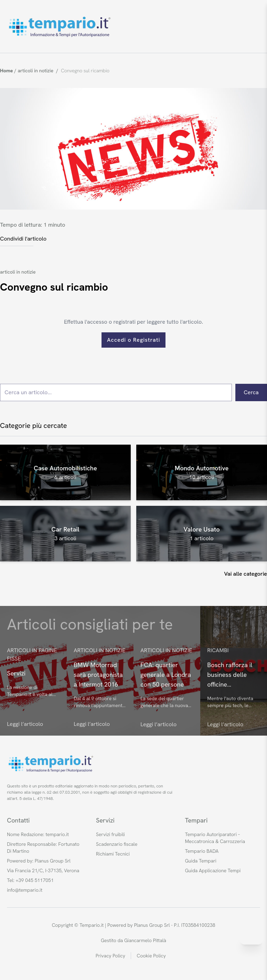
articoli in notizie (18, 272)
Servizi (16, 673)
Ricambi (218, 650)
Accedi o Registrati (134, 340)
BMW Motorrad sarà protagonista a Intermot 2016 (98, 675)
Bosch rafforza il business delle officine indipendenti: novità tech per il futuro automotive (232, 675)
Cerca (251, 392)
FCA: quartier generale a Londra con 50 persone (166, 675)
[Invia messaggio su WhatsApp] (251, 940)
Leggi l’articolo (25, 724)
